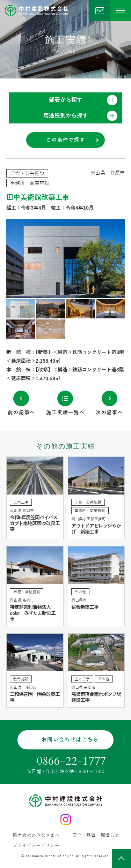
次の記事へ (110, 413)
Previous (36, 259)
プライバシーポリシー (36, 846)
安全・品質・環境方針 (96, 836)
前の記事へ (21, 413)
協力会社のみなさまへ (36, 836)
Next (95, 259)
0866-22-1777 (71, 761)
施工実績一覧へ (65, 413)
